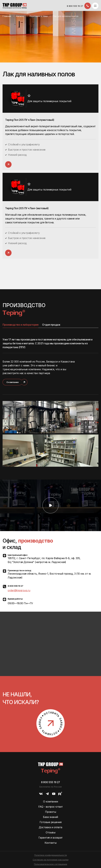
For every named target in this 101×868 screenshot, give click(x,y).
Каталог (20, 16)
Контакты (51, 843)
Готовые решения (51, 822)
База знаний (51, 817)
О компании (51, 801)
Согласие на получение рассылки (51, 860)
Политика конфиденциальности (51, 855)
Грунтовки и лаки (39, 16)
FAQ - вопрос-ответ (51, 807)
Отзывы (51, 832)
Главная (7, 16)
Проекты (51, 812)
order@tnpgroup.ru (19, 590)
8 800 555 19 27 (75, 6)
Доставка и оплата (51, 827)
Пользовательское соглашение (51, 864)
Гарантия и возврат (51, 838)
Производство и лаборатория (20, 325)
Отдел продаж (51, 325)
